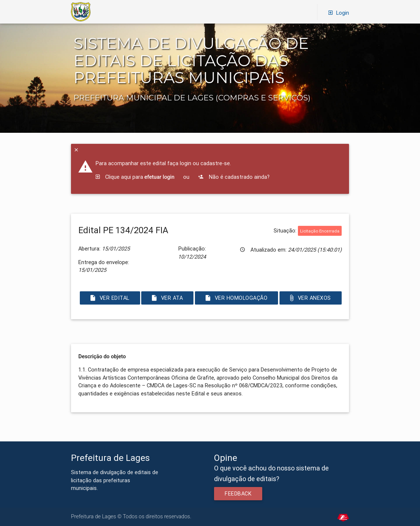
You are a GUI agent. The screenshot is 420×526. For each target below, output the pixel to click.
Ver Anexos (311, 298)
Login (339, 12)
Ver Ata (167, 298)
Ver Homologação (236, 298)
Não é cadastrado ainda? (234, 177)
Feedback (238, 493)
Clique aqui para (135, 177)
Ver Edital (110, 298)
